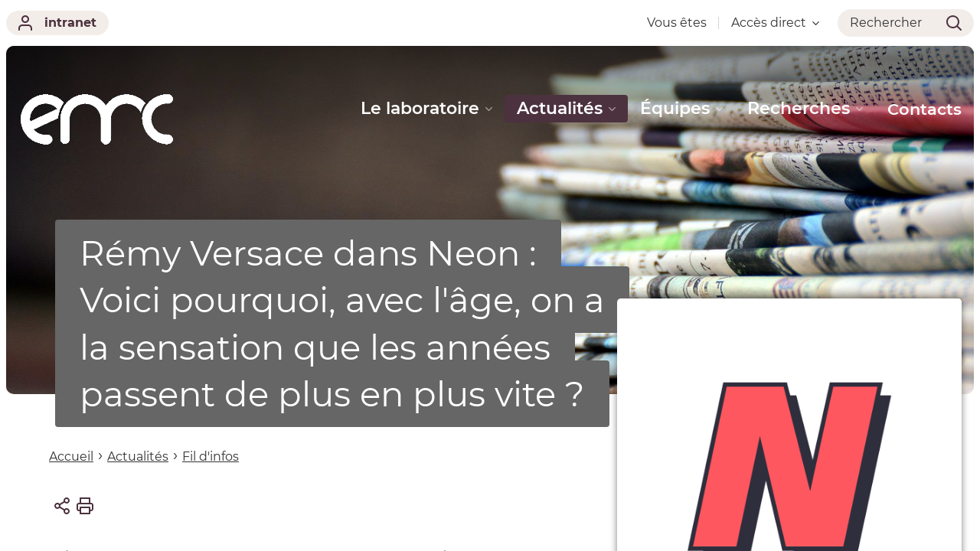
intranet (57, 23)
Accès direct (775, 23)
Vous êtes (677, 23)
